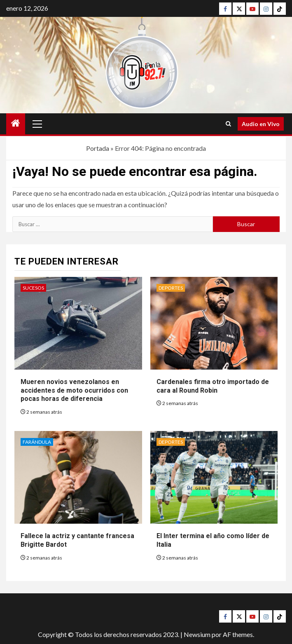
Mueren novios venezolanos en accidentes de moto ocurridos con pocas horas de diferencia (74, 390)
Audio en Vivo (261, 124)
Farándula (37, 442)
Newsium (197, 634)
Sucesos (33, 288)
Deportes (171, 288)
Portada (98, 148)
